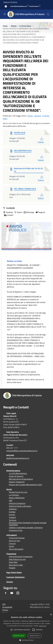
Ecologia (12, 512)
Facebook (8, 212)
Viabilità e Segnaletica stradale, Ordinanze (26, 528)
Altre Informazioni (16, 549)
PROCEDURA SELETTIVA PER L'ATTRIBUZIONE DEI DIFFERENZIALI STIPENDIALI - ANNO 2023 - (26, 355)
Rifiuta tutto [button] (34, 636)
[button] (22, 630)
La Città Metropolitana (18, 473)
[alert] (26, 628)
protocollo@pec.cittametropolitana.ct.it (22, 451)
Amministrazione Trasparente (21, 557)
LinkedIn (9, 215)
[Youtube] (12, 593)
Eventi (11, 546)
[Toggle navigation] (5, 14)
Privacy (5, 610)
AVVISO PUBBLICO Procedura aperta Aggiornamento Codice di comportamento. (24, 373)
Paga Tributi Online (14, 572)
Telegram (40, 212)
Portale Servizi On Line (18, 492)
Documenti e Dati (16, 565)
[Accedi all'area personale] (6, 6)
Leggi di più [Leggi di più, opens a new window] (43, 626)
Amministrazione (13, 471)
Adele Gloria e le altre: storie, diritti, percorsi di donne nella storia (25, 381)
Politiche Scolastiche (17, 503)
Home (5, 26)
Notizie (14, 26)
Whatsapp (29, 212)
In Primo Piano (25, 26)
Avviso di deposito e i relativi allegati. (22, 292)
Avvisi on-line (14, 541)
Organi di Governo (16, 476)
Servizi (9, 489)
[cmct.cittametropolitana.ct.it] (19, 6)
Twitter (18, 212)
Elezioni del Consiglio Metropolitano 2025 (25, 485)
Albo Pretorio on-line (17, 559)
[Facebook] (6, 593)
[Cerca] (48, 14)
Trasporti (12, 517)
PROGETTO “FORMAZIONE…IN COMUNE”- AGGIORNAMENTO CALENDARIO (24, 267)
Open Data (13, 562)
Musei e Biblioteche (17, 498)
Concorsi (38, 116)
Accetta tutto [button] (19, 636)
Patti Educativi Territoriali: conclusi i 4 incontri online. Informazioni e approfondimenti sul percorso (25, 364)
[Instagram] (18, 593)
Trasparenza (11, 554)
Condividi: (9, 208)
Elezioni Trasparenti (17, 482)
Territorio (13, 520)
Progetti (12, 568)
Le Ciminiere (14, 495)
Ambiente (13, 509)
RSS (4, 604)
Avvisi (30, 116)
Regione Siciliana (10, 2)
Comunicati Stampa (17, 538)
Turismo (10, 582)
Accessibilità (7, 607)
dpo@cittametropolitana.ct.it (18, 458)
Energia (12, 515)
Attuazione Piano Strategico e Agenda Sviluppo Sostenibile (28, 524)
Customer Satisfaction (15, 577)
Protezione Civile (16, 530)
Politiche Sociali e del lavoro (20, 506)
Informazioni (12, 535)
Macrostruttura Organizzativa (21, 479)
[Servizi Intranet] (34, 6)
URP (11, 501)
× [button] (51, 615)
